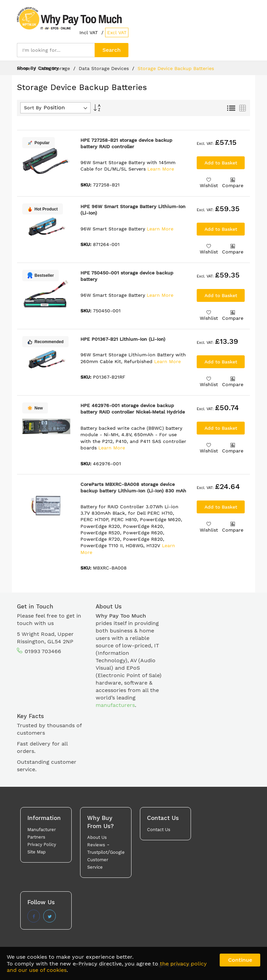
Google (117, 852)
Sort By (33, 108)
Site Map (37, 852)
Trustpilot (97, 852)
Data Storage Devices (105, 68)
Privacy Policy (42, 844)
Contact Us (159, 830)
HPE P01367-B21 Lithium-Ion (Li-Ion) (123, 339)
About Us (97, 837)
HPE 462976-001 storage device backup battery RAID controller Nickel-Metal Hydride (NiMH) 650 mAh (133, 412)
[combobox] (56, 50)
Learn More (161, 169)
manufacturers (115, 705)
